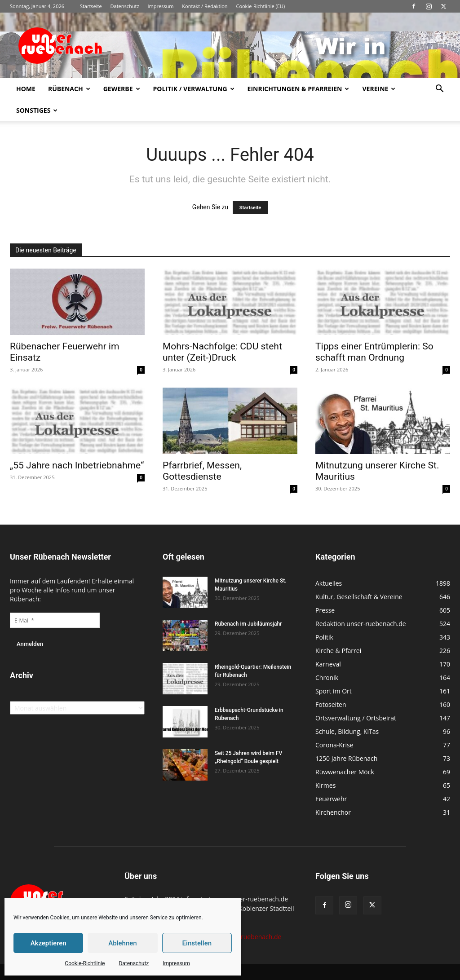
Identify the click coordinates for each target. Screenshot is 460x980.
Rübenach (69, 89)
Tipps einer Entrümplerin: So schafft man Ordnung (374, 352)
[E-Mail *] (55, 620)
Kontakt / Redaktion (205, 6)
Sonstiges (37, 110)
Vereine (379, 89)
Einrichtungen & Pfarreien (299, 89)
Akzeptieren (49, 943)
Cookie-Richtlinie (85, 963)
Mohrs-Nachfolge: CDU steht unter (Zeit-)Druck (222, 352)
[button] (439, 90)
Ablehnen (122, 943)
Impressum (176, 963)
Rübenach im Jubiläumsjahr (248, 624)
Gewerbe (122, 89)
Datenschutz (134, 963)
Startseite (91, 6)
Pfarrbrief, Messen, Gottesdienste (202, 471)
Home (26, 89)
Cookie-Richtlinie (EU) (260, 6)
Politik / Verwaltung (194, 89)
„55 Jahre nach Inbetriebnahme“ (77, 465)
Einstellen (197, 943)
